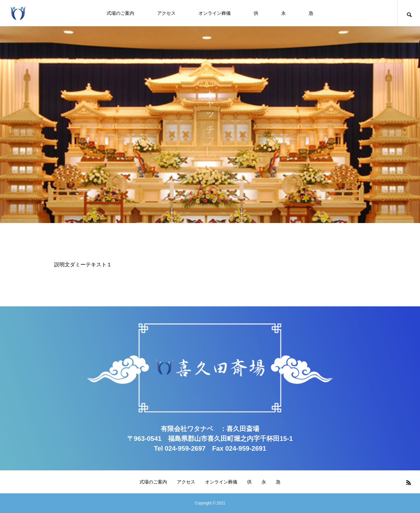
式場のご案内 (120, 13)
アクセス (166, 13)
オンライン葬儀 (215, 13)
